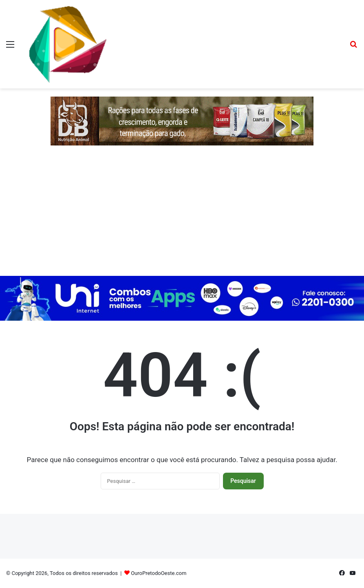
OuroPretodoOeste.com (159, 573)
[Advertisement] (182, 215)
